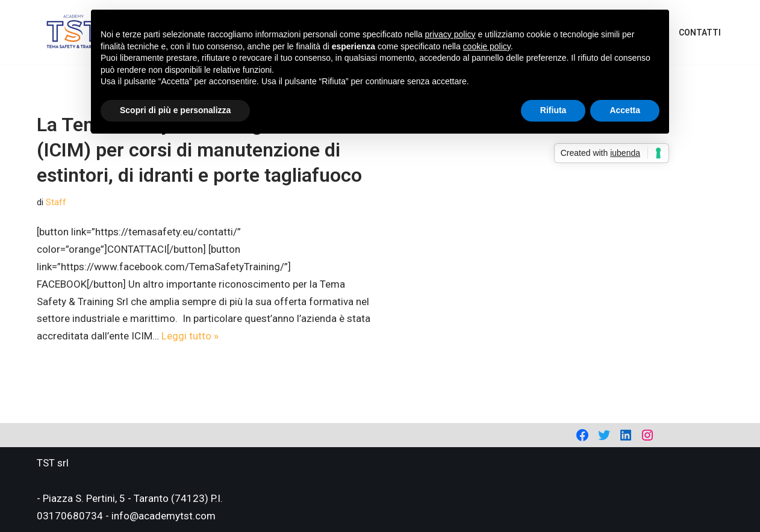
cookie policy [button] (487, 46)
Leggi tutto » (190, 336)
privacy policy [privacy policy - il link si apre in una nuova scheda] (450, 34)
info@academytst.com (164, 516)
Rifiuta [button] (553, 110)
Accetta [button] (625, 110)
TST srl (53, 463)
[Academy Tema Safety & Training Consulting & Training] (73, 32)
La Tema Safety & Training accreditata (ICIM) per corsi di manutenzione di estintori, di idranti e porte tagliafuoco (201, 150)
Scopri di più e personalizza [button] (175, 110)
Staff (56, 202)
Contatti (700, 32)
